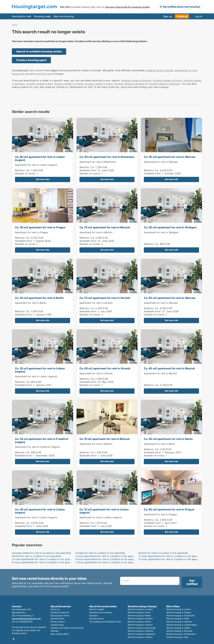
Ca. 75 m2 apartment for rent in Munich (105, 227)
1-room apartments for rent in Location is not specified (107, 556)
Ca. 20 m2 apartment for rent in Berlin (39, 298)
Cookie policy (57, 625)
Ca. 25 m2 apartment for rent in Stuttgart (170, 227)
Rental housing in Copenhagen (182, 625)
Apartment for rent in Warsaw (161, 162)
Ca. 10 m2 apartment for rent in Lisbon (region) (104, 511)
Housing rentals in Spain (99, 84)
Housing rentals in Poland (69, 84)
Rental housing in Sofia (178, 618)
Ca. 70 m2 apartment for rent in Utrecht (105, 298)
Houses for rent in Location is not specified (100, 553)
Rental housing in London (140, 609)
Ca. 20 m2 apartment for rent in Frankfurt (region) (42, 440)
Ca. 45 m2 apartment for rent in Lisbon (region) (40, 511)
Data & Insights (97, 609)
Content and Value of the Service (67, 628)
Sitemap (55, 631)
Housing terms (96, 618)
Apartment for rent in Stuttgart (161, 232)
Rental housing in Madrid (140, 618)
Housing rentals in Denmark (164, 84)
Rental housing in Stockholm (180, 616)
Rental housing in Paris (139, 612)
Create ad (182, 16)
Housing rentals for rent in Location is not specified (41, 553)
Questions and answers (101, 612)
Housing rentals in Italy (39, 84)
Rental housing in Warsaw (141, 631)
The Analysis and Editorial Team (105, 622)
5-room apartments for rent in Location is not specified (170, 559)
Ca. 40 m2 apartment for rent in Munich (169, 368)
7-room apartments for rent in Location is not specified (107, 562)
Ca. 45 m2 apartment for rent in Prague (40, 227)
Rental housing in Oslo (177, 637)
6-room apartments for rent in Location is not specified (44, 562)
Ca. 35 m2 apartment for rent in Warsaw (170, 157)
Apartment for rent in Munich (96, 232)
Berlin (15, 25)
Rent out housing (64, 16)
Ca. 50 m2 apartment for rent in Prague (169, 509)
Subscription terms (60, 616)
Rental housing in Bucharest (142, 628)
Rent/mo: (21, 170)
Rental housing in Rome (139, 622)
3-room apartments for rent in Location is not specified (44, 559)
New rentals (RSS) (60, 634)
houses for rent (21, 74)
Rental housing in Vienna (140, 625)
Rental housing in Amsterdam (181, 634)
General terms (58, 618)
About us (55, 609)
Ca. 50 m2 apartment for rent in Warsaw (170, 298)
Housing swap (42, 16)
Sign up (168, 16)
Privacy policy (58, 622)
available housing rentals (159, 70)
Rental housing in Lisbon (179, 609)
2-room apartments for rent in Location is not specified (170, 556)
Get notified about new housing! (181, 7)
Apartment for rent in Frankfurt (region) (38, 447)
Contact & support (60, 612)
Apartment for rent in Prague (31, 232)
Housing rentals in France (167, 80)
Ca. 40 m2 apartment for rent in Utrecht (105, 368)
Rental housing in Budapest (141, 634)
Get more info (43, 179)
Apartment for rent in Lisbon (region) (36, 165)
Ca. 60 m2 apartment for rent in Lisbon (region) (40, 158)
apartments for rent (186, 70)
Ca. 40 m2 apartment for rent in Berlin (168, 439)
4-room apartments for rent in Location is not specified (107, 559)
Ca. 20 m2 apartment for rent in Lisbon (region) (40, 370)
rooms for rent (43, 74)
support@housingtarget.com (26, 618)
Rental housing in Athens (140, 637)
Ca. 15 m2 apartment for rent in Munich (105, 439)
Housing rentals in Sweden (129, 84)
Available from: (88, 170)
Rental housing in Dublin (178, 628)
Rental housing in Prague (179, 612)
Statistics (94, 616)
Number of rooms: (26, 173)
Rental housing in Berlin (139, 616)
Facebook (14, 639)
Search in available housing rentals (39, 51)
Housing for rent (21, 16)
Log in (199, 16)
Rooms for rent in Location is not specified (163, 553)
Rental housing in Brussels (179, 631)
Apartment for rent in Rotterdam (98, 162)
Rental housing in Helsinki (179, 622)
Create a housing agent (31, 60)
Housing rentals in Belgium (136, 80)
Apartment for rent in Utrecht (96, 303)
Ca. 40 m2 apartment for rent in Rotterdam (107, 157)
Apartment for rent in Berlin (31, 303)
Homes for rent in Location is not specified (36, 556)
